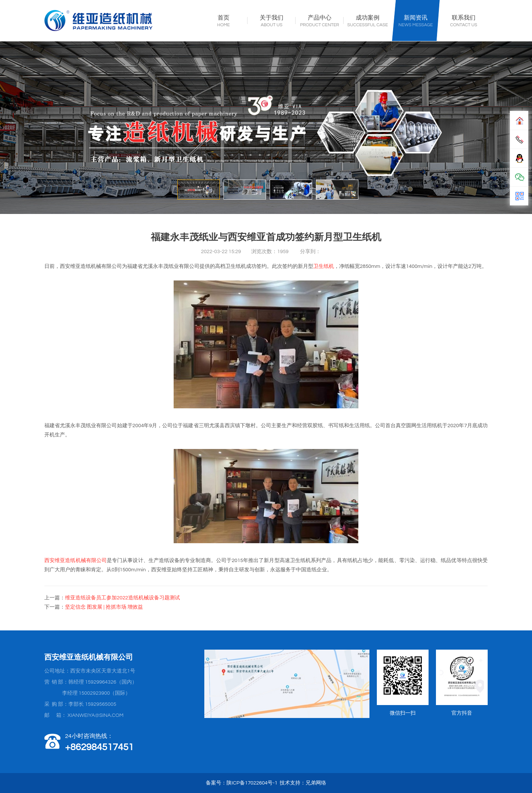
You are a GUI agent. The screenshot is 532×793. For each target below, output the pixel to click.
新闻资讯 (416, 18)
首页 (224, 18)
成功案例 (368, 18)
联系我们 (464, 18)
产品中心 (320, 18)
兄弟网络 (316, 783)
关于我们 (272, 18)
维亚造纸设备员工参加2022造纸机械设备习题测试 (122, 598)
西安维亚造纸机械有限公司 (76, 561)
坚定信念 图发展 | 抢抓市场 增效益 (104, 607)
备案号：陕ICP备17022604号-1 (242, 783)
